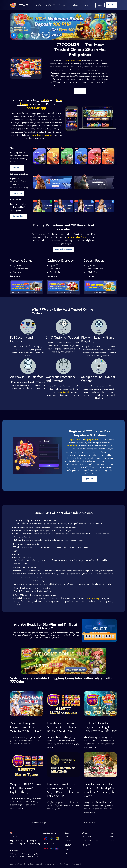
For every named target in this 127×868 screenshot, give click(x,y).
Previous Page (39, 823)
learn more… (16, 276)
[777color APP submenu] (56, 5)
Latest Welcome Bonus (64, 249)
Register (111, 5)
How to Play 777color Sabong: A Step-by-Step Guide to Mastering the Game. (100, 790)
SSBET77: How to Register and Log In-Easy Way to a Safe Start (100, 727)
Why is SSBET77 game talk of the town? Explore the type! (26, 788)
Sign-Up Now (90, 479)
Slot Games (17, 168)
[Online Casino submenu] (70, 5)
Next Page (90, 823)
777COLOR (24, 5)
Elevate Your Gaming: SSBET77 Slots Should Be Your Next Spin (62, 727)
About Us (80, 91)
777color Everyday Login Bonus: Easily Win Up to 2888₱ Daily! (26, 727)
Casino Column (18, 216)
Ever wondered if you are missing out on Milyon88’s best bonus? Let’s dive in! (63, 790)
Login (100, 5)
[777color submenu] (42, 5)
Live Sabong (17, 193)
